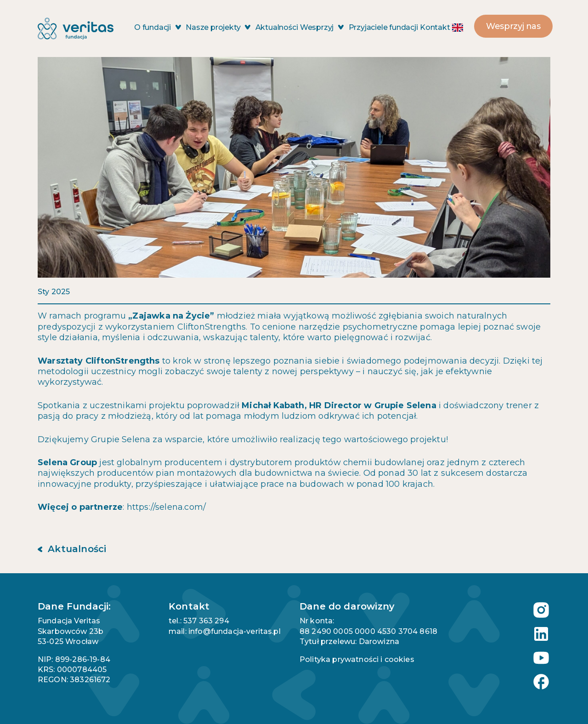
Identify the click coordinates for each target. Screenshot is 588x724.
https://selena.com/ (166, 507)
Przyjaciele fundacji (383, 27)
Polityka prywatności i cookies (357, 659)
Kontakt (435, 27)
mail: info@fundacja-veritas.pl (225, 631)
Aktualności (277, 27)
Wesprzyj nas (513, 26)
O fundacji (158, 27)
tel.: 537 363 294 (199, 621)
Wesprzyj (322, 27)
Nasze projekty (218, 27)
